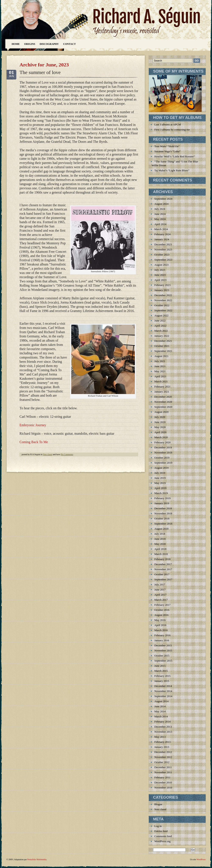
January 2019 (162, 503)
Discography (49, 44)
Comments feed (163, 836)
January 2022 (162, 336)
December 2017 (163, 564)
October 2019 (162, 458)
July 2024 (160, 209)
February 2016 (162, 635)
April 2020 (160, 432)
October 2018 (162, 518)
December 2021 (163, 341)
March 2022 (161, 331)
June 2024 (160, 214)
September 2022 (163, 310)
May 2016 (160, 620)
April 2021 (160, 376)
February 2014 (162, 722)
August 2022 (161, 315)
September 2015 (163, 661)
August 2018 (161, 529)
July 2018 (160, 534)
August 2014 (161, 701)
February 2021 (162, 387)
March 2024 (161, 229)
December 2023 (163, 244)
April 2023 (160, 280)
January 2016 (162, 640)
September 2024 (163, 199)
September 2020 (163, 407)
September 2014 (163, 696)
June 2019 (160, 478)
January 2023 (162, 290)
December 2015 (163, 645)
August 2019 (161, 468)
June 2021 (160, 366)
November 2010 (163, 788)
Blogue (158, 804)
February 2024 (162, 234)
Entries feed (161, 831)
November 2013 (163, 732)
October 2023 (162, 255)
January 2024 (162, 239)
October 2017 (162, 574)
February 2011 (162, 777)
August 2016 (161, 615)
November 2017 (163, 569)
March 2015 (161, 671)
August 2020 (161, 412)
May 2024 (160, 219)
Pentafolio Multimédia (37, 859)
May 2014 (160, 711)
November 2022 (163, 300)
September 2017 (163, 579)
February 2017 (162, 605)
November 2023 (163, 249)
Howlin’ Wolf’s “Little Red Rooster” (175, 156)
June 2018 (160, 539)
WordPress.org (162, 841)
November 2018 (163, 513)
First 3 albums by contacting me (172, 130)
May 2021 (160, 371)
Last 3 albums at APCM (168, 124)
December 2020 (163, 397)
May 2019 (160, 483)
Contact (69, 44)
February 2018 (162, 559)
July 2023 (160, 270)
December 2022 (163, 295)
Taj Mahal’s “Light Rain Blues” (172, 170)
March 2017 (161, 600)
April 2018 (160, 549)
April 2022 (160, 326)
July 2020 (160, 417)
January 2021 (162, 392)
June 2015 (160, 666)
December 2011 (163, 767)
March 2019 (161, 493)
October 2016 (162, 610)
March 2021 (161, 381)
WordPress (201, 859)
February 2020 (162, 442)
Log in (158, 826)
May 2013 (160, 737)
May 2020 (160, 427)
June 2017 (160, 590)
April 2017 (160, 595)
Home (16, 44)
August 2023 (161, 265)
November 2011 (163, 772)
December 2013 (163, 727)
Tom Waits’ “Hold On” (167, 146)
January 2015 (162, 681)
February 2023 (162, 285)
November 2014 (163, 691)
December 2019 (163, 447)
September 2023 (163, 260)
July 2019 (160, 473)
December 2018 (163, 508)
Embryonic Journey (33, 425)
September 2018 (163, 524)
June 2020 (160, 422)
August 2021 (161, 356)
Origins (30, 44)
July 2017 (160, 584)
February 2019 (162, 498)
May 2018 (160, 544)
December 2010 (163, 782)
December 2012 (163, 752)
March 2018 (161, 554)
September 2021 (163, 351)
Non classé (48, 454)
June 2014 (160, 706)
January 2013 (162, 747)
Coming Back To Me (34, 442)
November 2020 (163, 402)
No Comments (67, 454)
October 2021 (162, 346)
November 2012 (163, 757)
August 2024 (161, 204)
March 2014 (161, 716)
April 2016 (160, 625)
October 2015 (162, 656)
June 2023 (160, 275)
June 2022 (160, 321)
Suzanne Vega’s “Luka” (167, 151)
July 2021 (160, 361)
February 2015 (162, 676)
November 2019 (163, 453)
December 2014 (163, 686)
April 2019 (160, 488)
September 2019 (163, 463)
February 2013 (162, 742)
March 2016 (161, 630)
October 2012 (162, 762)
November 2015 (163, 650)
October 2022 (162, 305)
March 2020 (161, 437)
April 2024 (160, 224)
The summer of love (40, 72)
